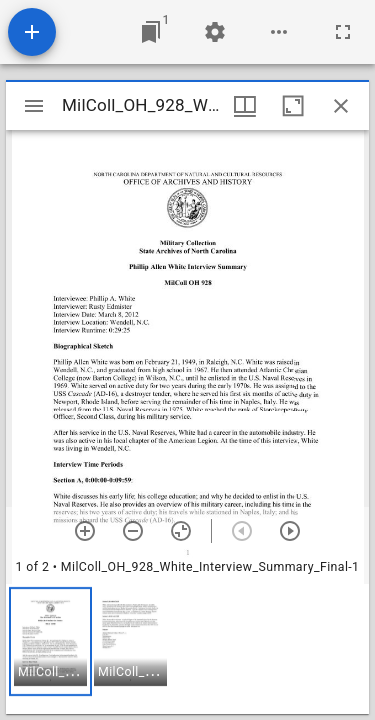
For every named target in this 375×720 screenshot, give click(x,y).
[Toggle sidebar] (34, 106)
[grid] (187, 649)
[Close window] (341, 106)
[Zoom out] (133, 531)
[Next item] (290, 531)
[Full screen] (343, 32)
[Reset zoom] (181, 531)
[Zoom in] (85, 531)
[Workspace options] (279, 32)
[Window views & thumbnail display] (245, 106)
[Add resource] (32, 32)
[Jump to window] (151, 32)
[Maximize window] (293, 106)
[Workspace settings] (215, 32)
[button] (50, 641)
